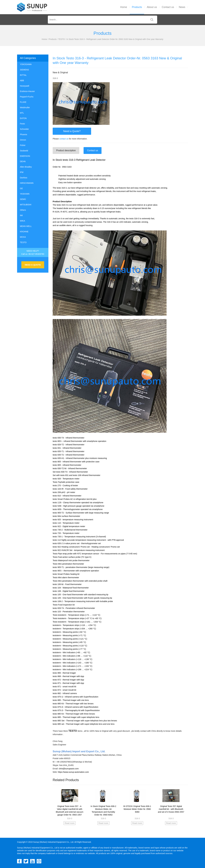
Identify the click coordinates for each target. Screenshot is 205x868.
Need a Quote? (72, 131)
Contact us (168, 7)
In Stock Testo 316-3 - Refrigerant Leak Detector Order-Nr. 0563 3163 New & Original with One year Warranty (115, 39)
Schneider (24, 129)
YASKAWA (25, 194)
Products (137, 7)
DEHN (23, 161)
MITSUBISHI (26, 205)
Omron (23, 140)
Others (23, 210)
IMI (21, 215)
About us (152, 7)
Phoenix (24, 134)
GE (21, 188)
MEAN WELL (26, 226)
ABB (22, 81)
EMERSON (25, 156)
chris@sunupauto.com (69, 769)
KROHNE (24, 232)
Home (124, 7)
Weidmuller (25, 107)
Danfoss (24, 178)
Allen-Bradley (26, 167)
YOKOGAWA (26, 64)
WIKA (22, 221)
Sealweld (24, 151)
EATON (23, 118)
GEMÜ (23, 199)
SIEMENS (24, 70)
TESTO (61, 39)
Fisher (23, 145)
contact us (64, 139)
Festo (22, 124)
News (182, 7)
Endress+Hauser (27, 91)
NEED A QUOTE (33, 265)
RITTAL (23, 75)
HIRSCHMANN (27, 183)
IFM (22, 172)
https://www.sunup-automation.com (73, 772)
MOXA (23, 237)
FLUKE (23, 102)
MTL (22, 113)
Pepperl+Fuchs (27, 97)
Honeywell (25, 86)
